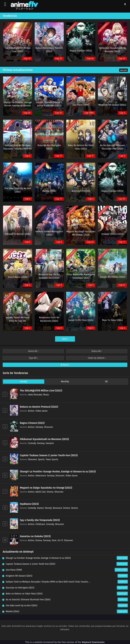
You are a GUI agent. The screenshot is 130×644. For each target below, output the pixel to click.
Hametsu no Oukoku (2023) (35, 536)
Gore (54, 540)
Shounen (48, 427)
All (106, 382)
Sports (41, 459)
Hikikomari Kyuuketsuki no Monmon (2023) (44, 439)
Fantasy (39, 427)
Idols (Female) (35, 395)
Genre (33, 351)
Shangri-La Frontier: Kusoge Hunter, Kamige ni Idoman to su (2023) (58, 472)
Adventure (41, 476)
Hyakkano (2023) (29, 504)
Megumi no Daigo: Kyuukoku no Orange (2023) (46, 488)
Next (65, 339)
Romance (57, 508)
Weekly (24, 382)
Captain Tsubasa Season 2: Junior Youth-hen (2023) (49, 455)
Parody (48, 508)
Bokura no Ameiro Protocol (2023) (39, 407)
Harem (40, 508)
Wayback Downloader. (93, 642)
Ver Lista (124, 70)
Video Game (42, 411)
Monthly (65, 382)
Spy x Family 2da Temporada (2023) (40, 520)
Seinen (75, 508)
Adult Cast (41, 492)
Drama (50, 492)
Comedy (32, 443)
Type (33, 358)
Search (65, 365)
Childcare (40, 524)
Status (97, 351)
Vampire (50, 443)
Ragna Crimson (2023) (32, 423)
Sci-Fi (60, 540)
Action (31, 411)
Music (46, 395)
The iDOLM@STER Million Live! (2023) (41, 391)
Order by (97, 358)
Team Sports (52, 459)
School (67, 508)
